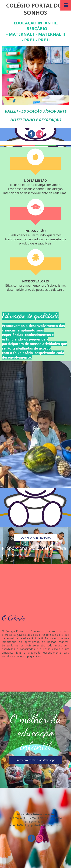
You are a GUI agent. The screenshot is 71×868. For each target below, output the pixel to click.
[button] (36, 538)
